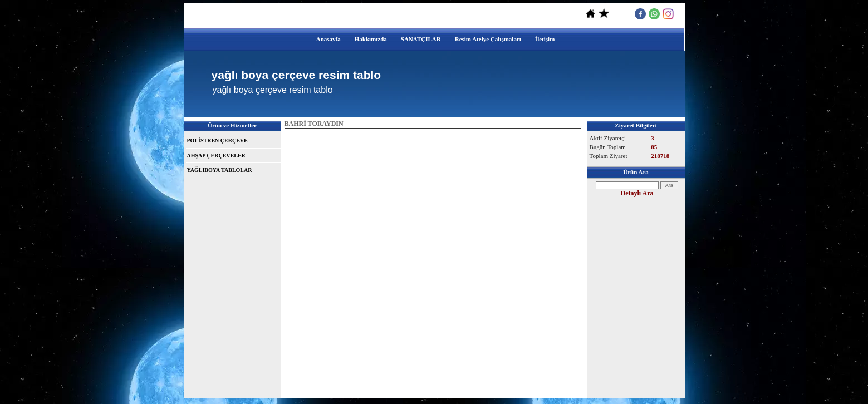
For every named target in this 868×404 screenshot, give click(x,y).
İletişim (545, 39)
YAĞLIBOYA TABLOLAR (220, 170)
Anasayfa (328, 39)
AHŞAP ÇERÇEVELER (216, 156)
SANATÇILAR (421, 39)
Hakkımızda (371, 39)
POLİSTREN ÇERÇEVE (217, 141)
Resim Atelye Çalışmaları (488, 39)
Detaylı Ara (637, 193)
